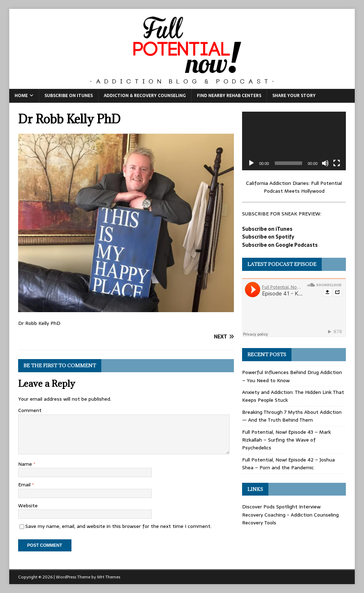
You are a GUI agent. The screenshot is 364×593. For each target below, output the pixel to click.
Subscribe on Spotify (268, 237)
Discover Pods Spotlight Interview (281, 507)
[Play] (251, 163)
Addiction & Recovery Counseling (145, 96)
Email (25, 485)
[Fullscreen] (337, 163)
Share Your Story (294, 96)
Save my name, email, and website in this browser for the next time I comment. (118, 526)
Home (21, 96)
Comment (30, 410)
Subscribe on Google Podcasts (280, 245)
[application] (294, 141)
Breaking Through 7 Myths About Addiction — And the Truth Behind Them (292, 416)
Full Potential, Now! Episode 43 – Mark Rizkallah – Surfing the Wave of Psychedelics (287, 440)
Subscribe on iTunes (69, 96)
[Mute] (325, 163)
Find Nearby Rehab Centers (229, 96)
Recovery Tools (259, 523)
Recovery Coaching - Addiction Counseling (290, 515)
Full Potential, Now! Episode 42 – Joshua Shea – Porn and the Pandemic (288, 464)
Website (28, 506)
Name (26, 464)
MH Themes (109, 577)
